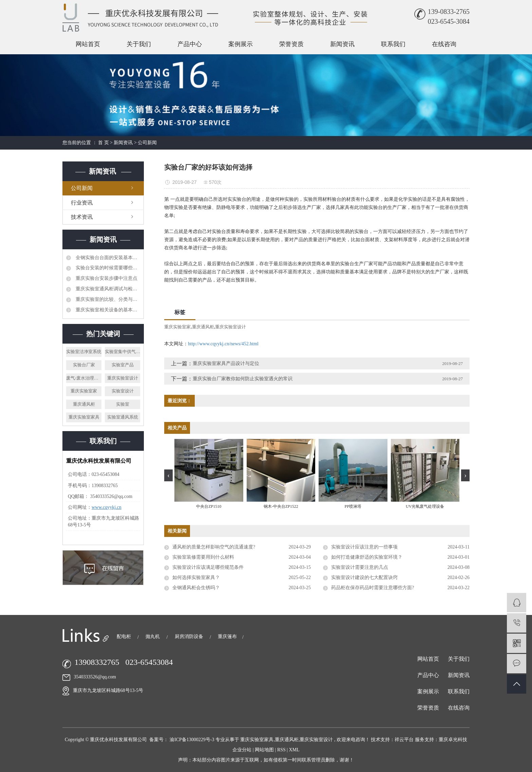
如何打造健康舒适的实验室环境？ (367, 557)
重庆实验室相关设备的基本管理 (107, 310)
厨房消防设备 (190, 636)
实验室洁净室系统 (84, 352)
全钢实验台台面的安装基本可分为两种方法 (107, 258)
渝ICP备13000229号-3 (192, 740)
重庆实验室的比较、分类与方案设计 (107, 299)
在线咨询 (444, 44)
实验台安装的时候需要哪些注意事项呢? (107, 268)
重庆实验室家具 (84, 417)
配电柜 (125, 636)
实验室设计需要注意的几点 (360, 567)
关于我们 (139, 44)
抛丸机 (153, 636)
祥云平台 (404, 740)
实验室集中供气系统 (122, 352)
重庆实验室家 (84, 391)
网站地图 (265, 750)
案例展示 (241, 44)
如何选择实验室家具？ (196, 577)
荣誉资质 (291, 44)
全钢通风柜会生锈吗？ (196, 588)
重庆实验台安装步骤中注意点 (106, 278)
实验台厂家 (84, 365)
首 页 (103, 143)
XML (294, 750)
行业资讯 (82, 203)
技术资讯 (82, 217)
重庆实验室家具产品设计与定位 (226, 363)
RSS (281, 750)
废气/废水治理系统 (84, 378)
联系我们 (393, 44)
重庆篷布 (227, 636)
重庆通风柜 (84, 404)
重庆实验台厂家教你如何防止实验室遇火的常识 (243, 379)
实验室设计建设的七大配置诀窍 (364, 577)
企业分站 (242, 750)
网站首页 (88, 44)
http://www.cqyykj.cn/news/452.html (223, 344)
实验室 (123, 404)
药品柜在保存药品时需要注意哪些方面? (373, 588)
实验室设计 (123, 391)
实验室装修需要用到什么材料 (203, 557)
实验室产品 (123, 365)
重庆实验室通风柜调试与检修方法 (107, 289)
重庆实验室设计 (123, 378)
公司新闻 (147, 143)
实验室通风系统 (123, 417)
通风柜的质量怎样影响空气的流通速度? (214, 547)
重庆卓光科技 (453, 740)
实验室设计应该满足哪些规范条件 (208, 567)
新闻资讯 (342, 44)
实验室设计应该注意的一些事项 (364, 547)
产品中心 (190, 44)
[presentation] (168, 475)
